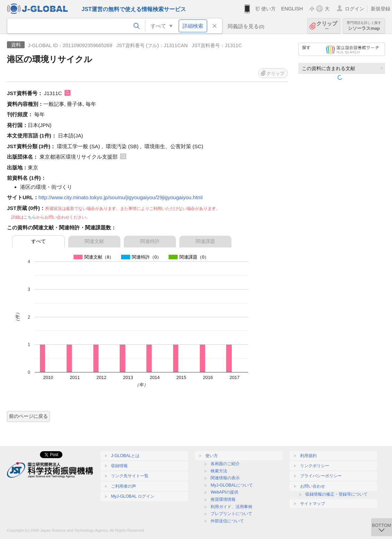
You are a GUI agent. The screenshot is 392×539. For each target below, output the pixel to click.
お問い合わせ (313, 486)
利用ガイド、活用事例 (231, 507)
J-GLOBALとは (125, 456)
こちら (30, 217)
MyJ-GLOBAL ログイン (133, 496)
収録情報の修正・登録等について (336, 494)
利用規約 (308, 456)
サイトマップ (313, 504)
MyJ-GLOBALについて (232, 485)
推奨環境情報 (223, 499)
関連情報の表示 (225, 478)
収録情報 (119, 466)
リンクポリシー (315, 466)
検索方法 (219, 471)
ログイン (355, 9)
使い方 (269, 9)
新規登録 (381, 9)
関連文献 (94, 241)
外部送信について (227, 521)
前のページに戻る (28, 416)
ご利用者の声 (123, 486)
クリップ (327, 26)
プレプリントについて (231, 514)
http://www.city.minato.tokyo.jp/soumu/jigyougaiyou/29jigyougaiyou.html (121, 197)
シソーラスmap (364, 26)
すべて (39, 241)
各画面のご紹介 (225, 464)
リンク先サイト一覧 (130, 476)
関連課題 (205, 241)
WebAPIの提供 (224, 492)
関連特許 (150, 241)
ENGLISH (292, 9)
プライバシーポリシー (321, 476)
